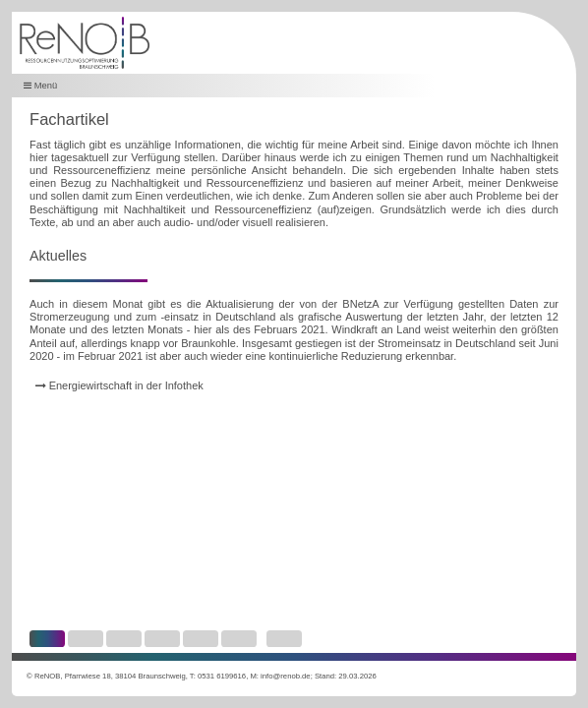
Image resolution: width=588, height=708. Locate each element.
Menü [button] (40, 86)
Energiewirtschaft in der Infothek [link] (119, 385)
